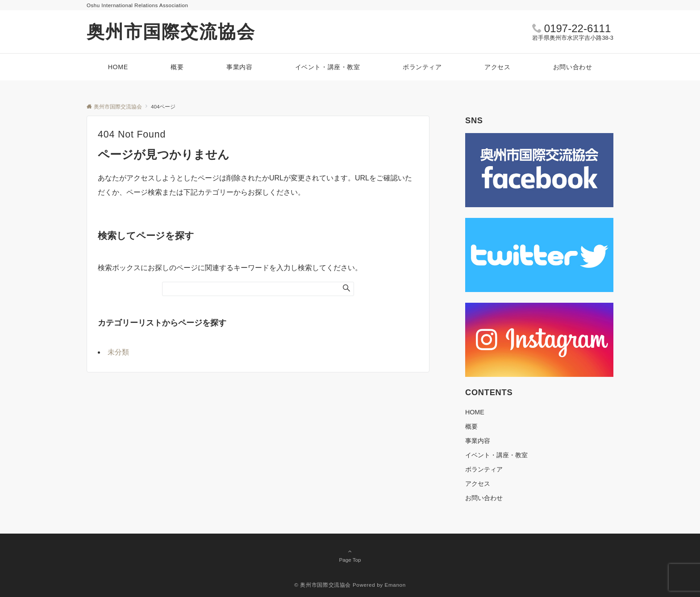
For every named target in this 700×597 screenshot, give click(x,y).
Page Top (350, 555)
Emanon (395, 585)
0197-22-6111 (577, 28)
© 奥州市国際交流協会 (323, 585)
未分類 (118, 352)
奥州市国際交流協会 (171, 32)
